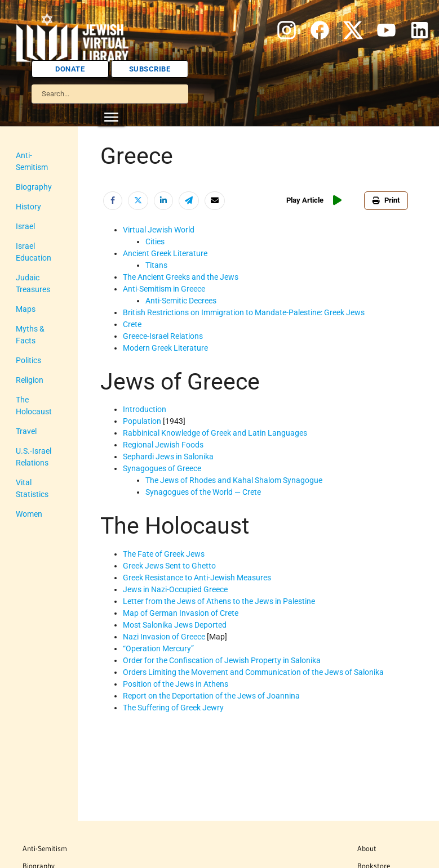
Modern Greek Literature (165, 348)
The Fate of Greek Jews (164, 554)
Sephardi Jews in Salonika (168, 457)
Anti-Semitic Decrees (181, 301)
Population (142, 421)
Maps (26, 309)
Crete (132, 324)
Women (29, 514)
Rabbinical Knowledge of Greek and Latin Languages (215, 433)
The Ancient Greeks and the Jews (181, 277)
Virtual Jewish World (159, 230)
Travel (26, 431)
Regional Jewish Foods (163, 445)
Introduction (145, 409)
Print (386, 200)
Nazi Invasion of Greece (164, 637)
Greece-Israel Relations (163, 336)
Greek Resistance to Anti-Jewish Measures (197, 578)
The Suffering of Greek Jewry (173, 708)
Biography (34, 187)
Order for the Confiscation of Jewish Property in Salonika (222, 660)
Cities (155, 241)
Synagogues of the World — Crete (203, 492)
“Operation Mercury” (158, 648)
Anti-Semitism (45, 848)
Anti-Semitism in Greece (164, 289)
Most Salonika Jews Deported (175, 625)
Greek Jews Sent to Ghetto (169, 566)
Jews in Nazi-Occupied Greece (175, 589)
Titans (156, 265)
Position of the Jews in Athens (176, 684)
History (28, 207)
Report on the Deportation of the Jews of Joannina (211, 696)
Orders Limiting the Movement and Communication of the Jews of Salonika (253, 672)
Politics (28, 360)
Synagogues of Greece (162, 468)
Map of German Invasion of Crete (181, 613)
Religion (30, 380)
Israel (25, 226)
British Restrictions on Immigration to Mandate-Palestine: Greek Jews (244, 312)
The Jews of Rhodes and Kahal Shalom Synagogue (234, 480)
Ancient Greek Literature (165, 253)
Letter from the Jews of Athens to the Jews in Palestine (219, 601)
